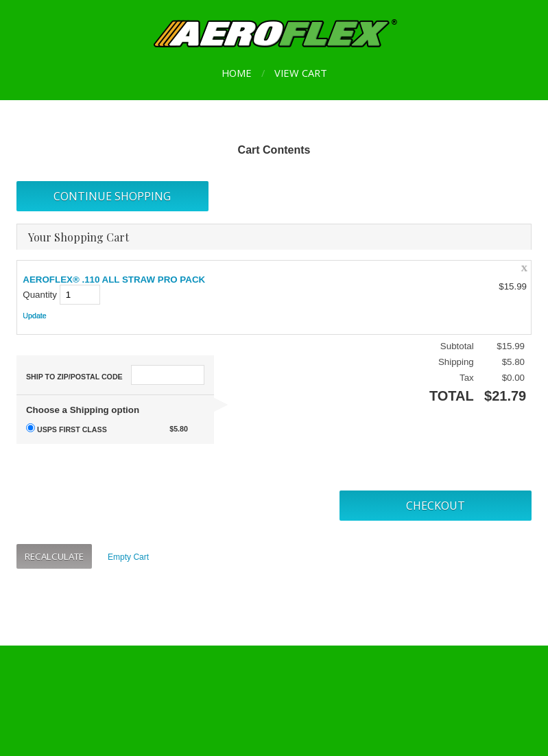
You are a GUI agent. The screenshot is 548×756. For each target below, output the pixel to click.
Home (237, 73)
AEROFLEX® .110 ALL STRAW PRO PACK (114, 280)
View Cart (301, 73)
